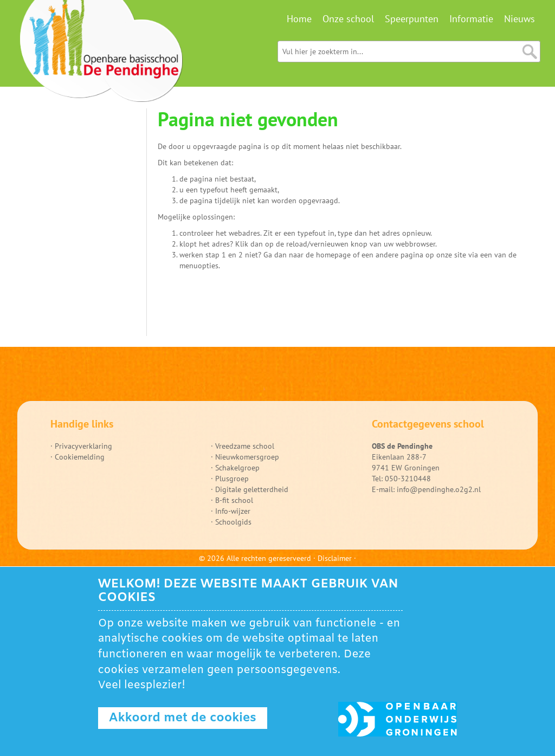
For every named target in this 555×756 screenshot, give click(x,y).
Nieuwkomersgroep (247, 457)
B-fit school (234, 500)
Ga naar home (101, 54)
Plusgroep (232, 479)
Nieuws (519, 19)
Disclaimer (335, 558)
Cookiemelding (80, 457)
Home (299, 19)
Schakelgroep (237, 468)
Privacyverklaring (83, 446)
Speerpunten (412, 19)
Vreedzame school (245, 446)
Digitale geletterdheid (252, 489)
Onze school (348, 19)
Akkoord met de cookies (183, 718)
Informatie (471, 19)
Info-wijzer (233, 511)
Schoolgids (233, 522)
